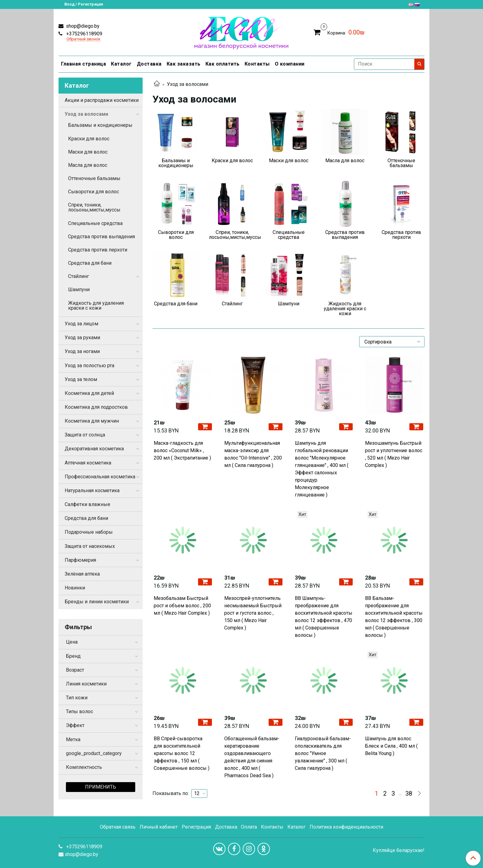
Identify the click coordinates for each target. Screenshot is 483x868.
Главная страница (83, 64)
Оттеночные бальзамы (94, 178)
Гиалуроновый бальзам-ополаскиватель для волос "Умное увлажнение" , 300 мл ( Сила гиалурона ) (323, 753)
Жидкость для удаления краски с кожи (96, 305)
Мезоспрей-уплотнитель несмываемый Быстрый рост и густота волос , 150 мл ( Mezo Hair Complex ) (253, 613)
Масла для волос (88, 165)
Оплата (249, 827)
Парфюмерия (80, 560)
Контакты (257, 64)
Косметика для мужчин (92, 421)
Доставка (149, 64)
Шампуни (79, 289)
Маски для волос (88, 152)
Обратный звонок (83, 39)
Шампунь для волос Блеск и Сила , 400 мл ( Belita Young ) (391, 746)
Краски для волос (89, 139)
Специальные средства (95, 223)
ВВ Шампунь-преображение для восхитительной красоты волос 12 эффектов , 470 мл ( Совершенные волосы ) (324, 617)
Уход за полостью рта (89, 366)
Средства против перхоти (98, 250)
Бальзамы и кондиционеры (100, 125)
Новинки (75, 588)
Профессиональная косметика (100, 477)
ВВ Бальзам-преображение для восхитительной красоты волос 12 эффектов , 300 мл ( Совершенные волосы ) (394, 617)
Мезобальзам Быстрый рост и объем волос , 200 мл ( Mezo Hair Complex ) (182, 606)
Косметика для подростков (96, 407)
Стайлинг (79, 276)
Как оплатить (223, 64)
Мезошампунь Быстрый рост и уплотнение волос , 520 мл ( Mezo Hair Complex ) (394, 454)
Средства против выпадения (101, 237)
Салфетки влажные (87, 504)
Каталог (121, 64)
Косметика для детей (89, 393)
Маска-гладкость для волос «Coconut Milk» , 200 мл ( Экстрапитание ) (182, 450)
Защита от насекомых (90, 546)
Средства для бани (90, 263)
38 (409, 794)
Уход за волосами (86, 114)
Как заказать (184, 64)
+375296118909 (84, 34)
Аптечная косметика (88, 463)
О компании (290, 64)
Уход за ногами (82, 351)
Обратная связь (118, 827)
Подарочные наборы (89, 532)
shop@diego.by (82, 26)
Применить (101, 787)
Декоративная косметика (94, 449)
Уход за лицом (81, 324)
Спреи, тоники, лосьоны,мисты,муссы (94, 207)
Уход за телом (81, 379)
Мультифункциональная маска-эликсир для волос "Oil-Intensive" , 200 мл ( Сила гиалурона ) (253, 454)
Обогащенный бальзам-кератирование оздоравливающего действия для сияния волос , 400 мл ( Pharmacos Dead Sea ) (252, 757)
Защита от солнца (85, 435)
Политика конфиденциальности (346, 827)
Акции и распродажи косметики (102, 100)
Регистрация (196, 827)
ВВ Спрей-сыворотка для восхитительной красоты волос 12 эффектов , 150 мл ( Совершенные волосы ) (182, 753)
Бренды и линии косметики (97, 602)
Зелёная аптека (82, 574)
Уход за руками (82, 338)
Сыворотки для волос (93, 192)
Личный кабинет (159, 827)
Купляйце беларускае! (399, 850)
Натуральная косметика (92, 490)
